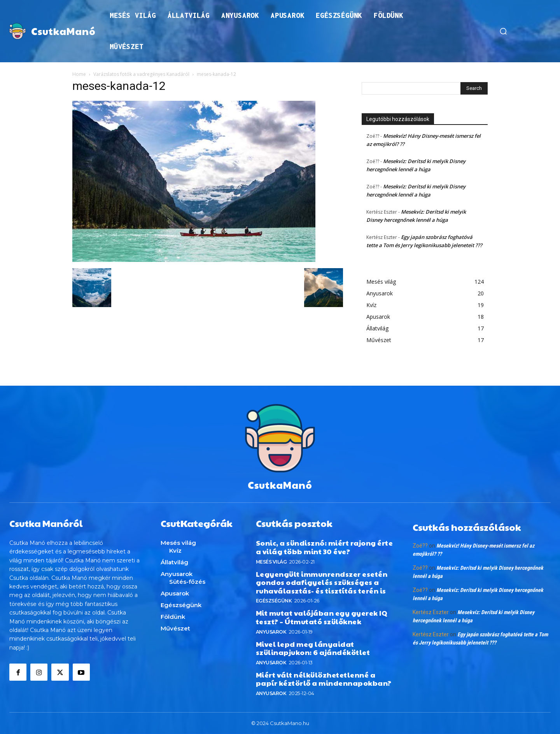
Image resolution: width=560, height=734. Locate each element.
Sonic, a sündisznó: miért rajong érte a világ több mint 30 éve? (325, 547)
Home (79, 74)
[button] (503, 31)
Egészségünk (274, 601)
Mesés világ (271, 561)
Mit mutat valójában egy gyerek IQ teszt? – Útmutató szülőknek (322, 617)
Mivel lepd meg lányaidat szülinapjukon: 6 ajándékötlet (313, 648)
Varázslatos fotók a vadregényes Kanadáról (141, 74)
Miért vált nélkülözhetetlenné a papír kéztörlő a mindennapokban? (324, 679)
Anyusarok (271, 631)
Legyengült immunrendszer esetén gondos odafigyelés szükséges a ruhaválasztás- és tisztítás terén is (322, 582)
